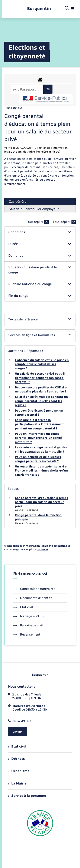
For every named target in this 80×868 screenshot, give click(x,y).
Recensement (27, 634)
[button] (40, 232)
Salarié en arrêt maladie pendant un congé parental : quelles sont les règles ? (41, 401)
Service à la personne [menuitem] (27, 796)
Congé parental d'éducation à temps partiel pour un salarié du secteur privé (41, 502)
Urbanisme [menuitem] (19, 771)
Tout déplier (64, 222)
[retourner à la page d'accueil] (39, 9)
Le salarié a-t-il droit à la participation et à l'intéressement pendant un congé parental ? (39, 424)
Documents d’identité (33, 598)
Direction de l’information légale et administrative (39, 546)
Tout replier (37, 222)
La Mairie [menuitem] (17, 783)
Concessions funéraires (34, 589)
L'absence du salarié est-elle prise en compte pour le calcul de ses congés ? (42, 364)
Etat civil (23, 607)
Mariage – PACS (28, 616)
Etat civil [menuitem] (17, 746)
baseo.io (43, 549)
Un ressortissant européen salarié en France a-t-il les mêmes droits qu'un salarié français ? (42, 471)
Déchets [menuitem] (16, 759)
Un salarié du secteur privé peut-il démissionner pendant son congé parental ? (40, 378)
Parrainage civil (28, 625)
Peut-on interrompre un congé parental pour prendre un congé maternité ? (38, 438)
